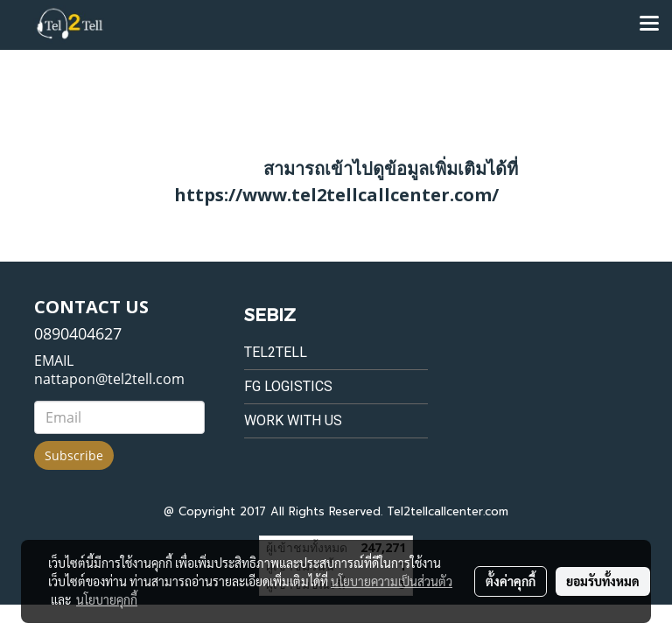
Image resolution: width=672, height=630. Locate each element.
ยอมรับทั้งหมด (603, 581)
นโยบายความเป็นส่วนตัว (392, 581)
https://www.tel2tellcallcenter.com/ (336, 195)
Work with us (293, 420)
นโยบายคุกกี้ (107, 599)
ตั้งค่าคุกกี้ (511, 581)
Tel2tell (276, 352)
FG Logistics (288, 386)
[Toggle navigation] (649, 24)
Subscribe (74, 455)
